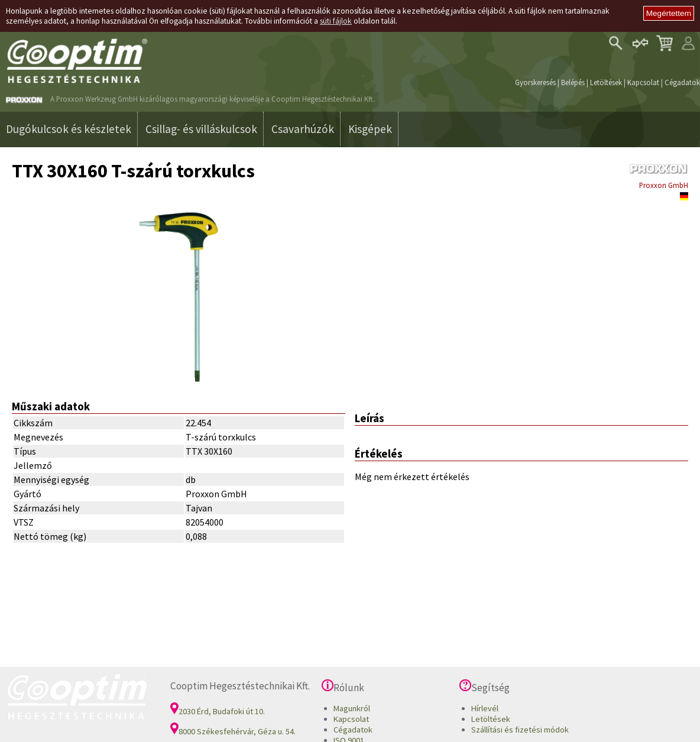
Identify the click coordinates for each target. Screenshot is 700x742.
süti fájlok (336, 21)
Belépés (573, 82)
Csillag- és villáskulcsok (201, 129)
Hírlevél (485, 708)
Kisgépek (370, 129)
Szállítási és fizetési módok (520, 730)
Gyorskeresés (535, 82)
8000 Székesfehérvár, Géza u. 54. (233, 731)
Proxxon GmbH (664, 185)
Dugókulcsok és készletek (69, 129)
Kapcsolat (643, 82)
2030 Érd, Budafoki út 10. (218, 711)
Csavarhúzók (303, 129)
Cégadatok (682, 82)
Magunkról (352, 708)
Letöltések (606, 82)
